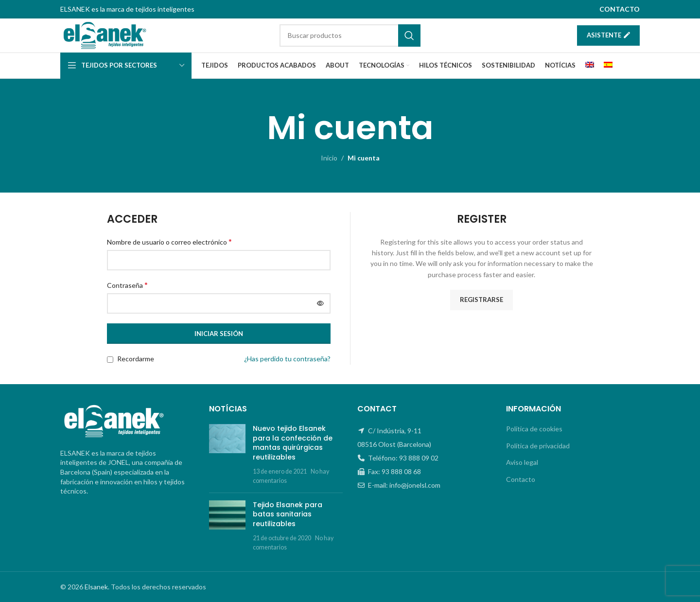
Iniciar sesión (219, 334)
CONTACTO (620, 9)
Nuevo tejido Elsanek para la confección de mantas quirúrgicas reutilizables (293, 443)
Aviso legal (522, 463)
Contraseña (127, 285)
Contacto (521, 479)
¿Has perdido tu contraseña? (287, 359)
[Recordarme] (110, 360)
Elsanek (96, 587)
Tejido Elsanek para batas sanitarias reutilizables (288, 514)
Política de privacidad (538, 446)
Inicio (329, 158)
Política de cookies (534, 429)
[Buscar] (350, 35)
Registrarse (481, 300)
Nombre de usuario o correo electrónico (169, 241)
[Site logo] (105, 35)
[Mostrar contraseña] (320, 304)
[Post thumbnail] (227, 455)
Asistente (608, 35)
